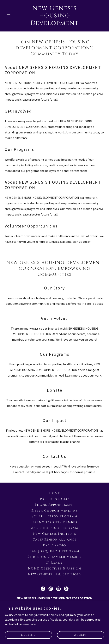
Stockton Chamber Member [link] (55, 557)
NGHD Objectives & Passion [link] (55, 568)
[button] (12, 16)
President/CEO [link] (54, 499)
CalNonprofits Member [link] (55, 522)
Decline (28, 635)
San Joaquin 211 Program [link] (55, 551)
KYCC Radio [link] (54, 545)
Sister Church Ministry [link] (54, 511)
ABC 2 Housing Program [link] (55, 528)
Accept (81, 635)
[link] (54, 24)
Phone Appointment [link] (54, 505)
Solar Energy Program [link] (55, 516)
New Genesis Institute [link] (55, 534)
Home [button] (55, 493)
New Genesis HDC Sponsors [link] (54, 574)
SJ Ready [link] (54, 563)
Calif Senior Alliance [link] (55, 540)
